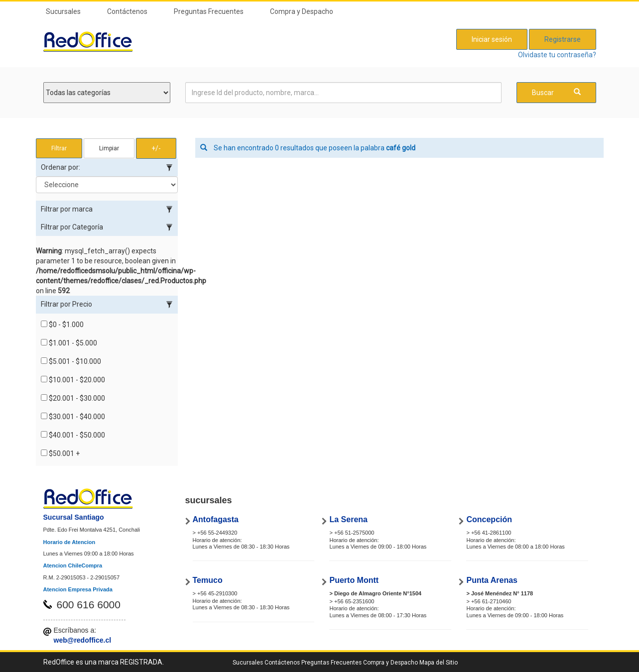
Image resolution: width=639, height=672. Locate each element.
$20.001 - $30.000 (73, 398)
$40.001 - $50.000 (73, 435)
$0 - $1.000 (62, 325)
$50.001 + (60, 453)
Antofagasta (216, 519)
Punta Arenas (492, 580)
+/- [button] (156, 148)
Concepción (489, 519)
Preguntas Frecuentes (209, 11)
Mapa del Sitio (439, 663)
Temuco (208, 580)
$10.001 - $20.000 (73, 380)
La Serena (348, 519)
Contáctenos (127, 11)
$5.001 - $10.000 (71, 361)
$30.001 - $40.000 (73, 417)
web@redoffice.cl (83, 640)
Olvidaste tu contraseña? (557, 55)
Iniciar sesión (492, 39)
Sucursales (63, 11)
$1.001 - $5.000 (69, 343)
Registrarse (563, 39)
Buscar (556, 92)
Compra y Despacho (302, 11)
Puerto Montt (354, 580)
